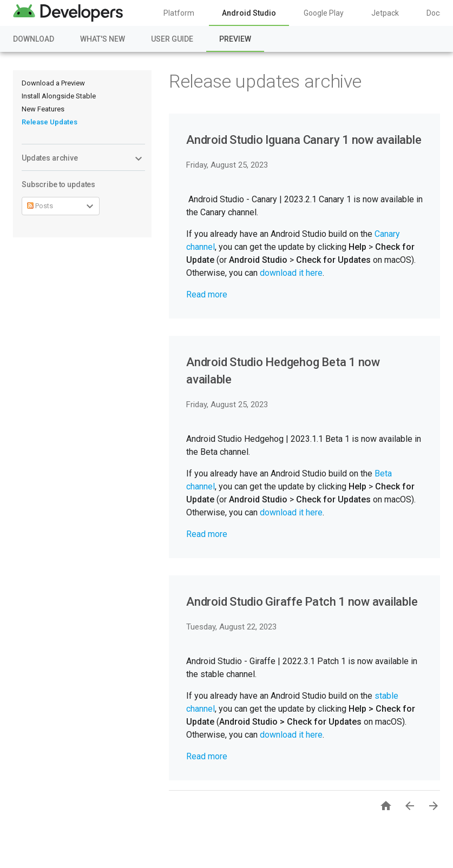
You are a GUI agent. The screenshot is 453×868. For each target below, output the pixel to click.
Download (34, 39)
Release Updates (50, 122)
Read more (207, 294)
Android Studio (249, 13)
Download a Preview (53, 83)
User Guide (172, 39)
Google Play (324, 13)
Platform (179, 13)
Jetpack (385, 13)
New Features (43, 109)
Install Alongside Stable (59, 96)
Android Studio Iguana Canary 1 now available (304, 140)
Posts (40, 206)
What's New (103, 39)
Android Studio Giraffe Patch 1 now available (302, 602)
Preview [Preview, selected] (235, 39)
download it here (291, 273)
